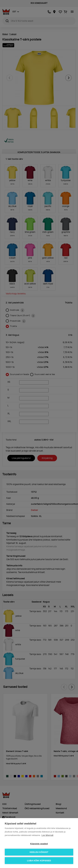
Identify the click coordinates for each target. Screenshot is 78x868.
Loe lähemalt (47, 835)
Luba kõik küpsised (39, 861)
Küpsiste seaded (39, 844)
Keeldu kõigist (39, 852)
